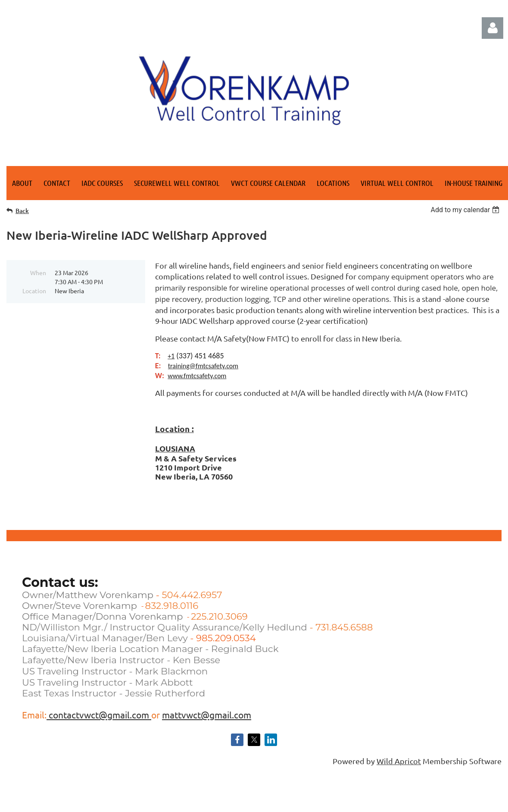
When (38, 273)
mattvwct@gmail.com (207, 715)
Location (34, 291)
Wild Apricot (399, 761)
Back (22, 211)
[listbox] (466, 210)
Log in (492, 28)
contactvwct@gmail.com (99, 715)
